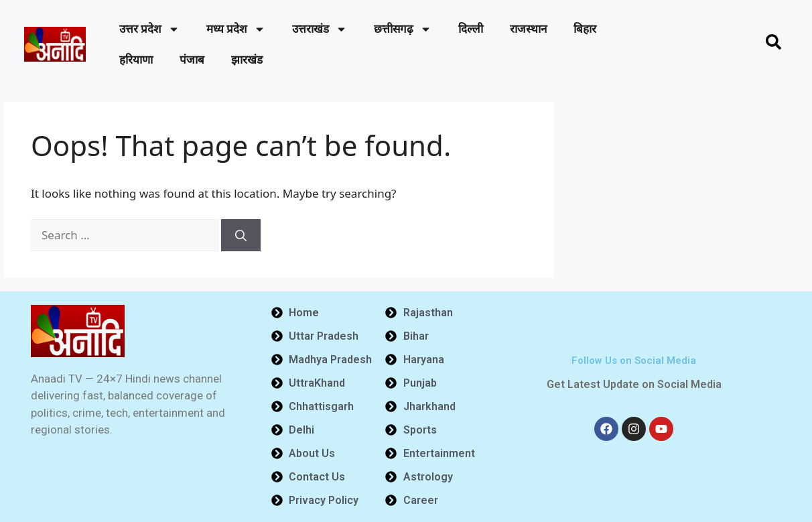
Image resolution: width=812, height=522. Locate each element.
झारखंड (247, 60)
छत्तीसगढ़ (403, 29)
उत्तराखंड (320, 29)
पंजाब (192, 60)
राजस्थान (528, 29)
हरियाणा (136, 60)
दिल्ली (471, 29)
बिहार (585, 29)
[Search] (241, 235)
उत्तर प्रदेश (149, 29)
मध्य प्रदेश (236, 29)
